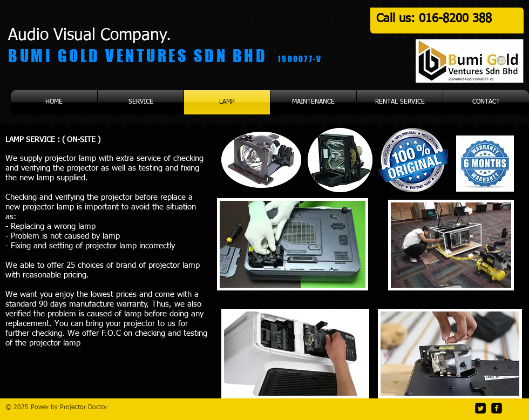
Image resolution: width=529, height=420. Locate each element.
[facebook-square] (497, 408)
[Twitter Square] (480, 408)
